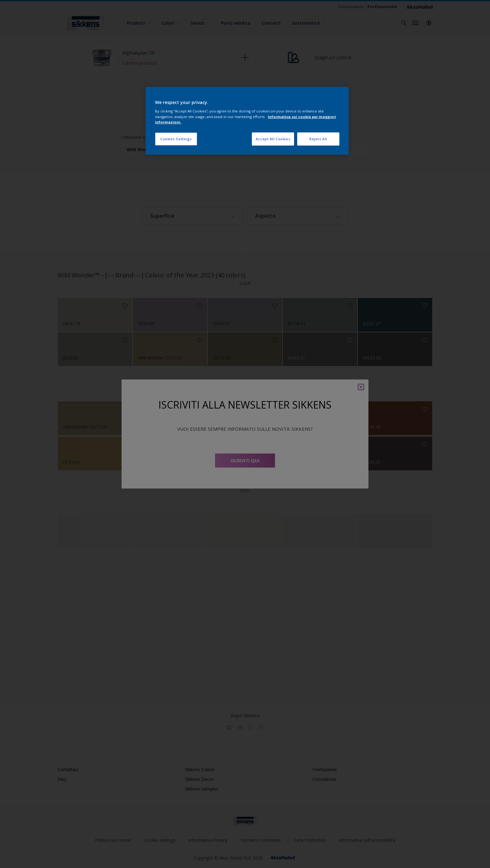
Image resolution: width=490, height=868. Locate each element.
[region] (247, 121)
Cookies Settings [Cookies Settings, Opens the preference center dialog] (176, 139)
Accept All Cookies (273, 139)
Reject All (318, 139)
